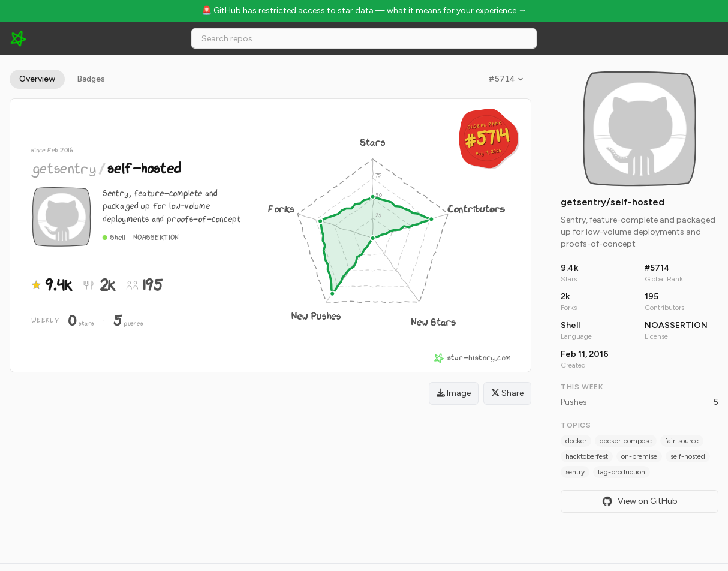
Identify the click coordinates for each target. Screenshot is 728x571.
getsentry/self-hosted (613, 202)
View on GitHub (640, 501)
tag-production (622, 472)
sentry (575, 472)
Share (507, 393)
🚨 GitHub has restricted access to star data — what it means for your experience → (364, 10)
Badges (91, 79)
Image (454, 393)
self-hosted (688, 456)
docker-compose (626, 441)
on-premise (639, 456)
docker (576, 441)
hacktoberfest (587, 456)
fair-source (682, 441)
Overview (37, 79)
